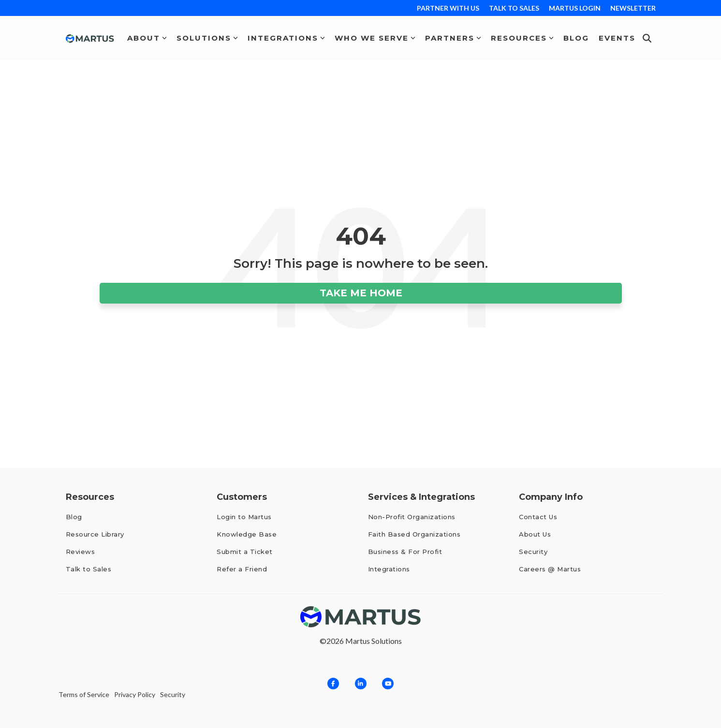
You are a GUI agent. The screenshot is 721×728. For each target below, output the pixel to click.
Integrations (286, 38)
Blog (576, 38)
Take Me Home (360, 293)
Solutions (207, 38)
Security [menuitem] (533, 552)
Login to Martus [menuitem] (244, 517)
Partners (453, 38)
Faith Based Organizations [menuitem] (414, 534)
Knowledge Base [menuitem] (247, 534)
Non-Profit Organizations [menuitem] (412, 517)
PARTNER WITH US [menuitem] (448, 8)
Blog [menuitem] (74, 517)
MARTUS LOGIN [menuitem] (575, 8)
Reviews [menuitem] (81, 552)
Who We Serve (375, 38)
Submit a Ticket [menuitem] (245, 552)
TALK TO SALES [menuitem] (514, 8)
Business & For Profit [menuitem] (405, 552)
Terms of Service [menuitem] (84, 694)
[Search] (647, 38)
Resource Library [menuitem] (95, 534)
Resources (522, 38)
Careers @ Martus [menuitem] (550, 569)
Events (617, 38)
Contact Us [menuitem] (538, 517)
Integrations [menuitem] (389, 569)
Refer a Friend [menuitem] (242, 569)
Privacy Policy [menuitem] (135, 694)
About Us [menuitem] (535, 534)
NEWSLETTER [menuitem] (633, 8)
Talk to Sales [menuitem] (89, 569)
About (147, 38)
